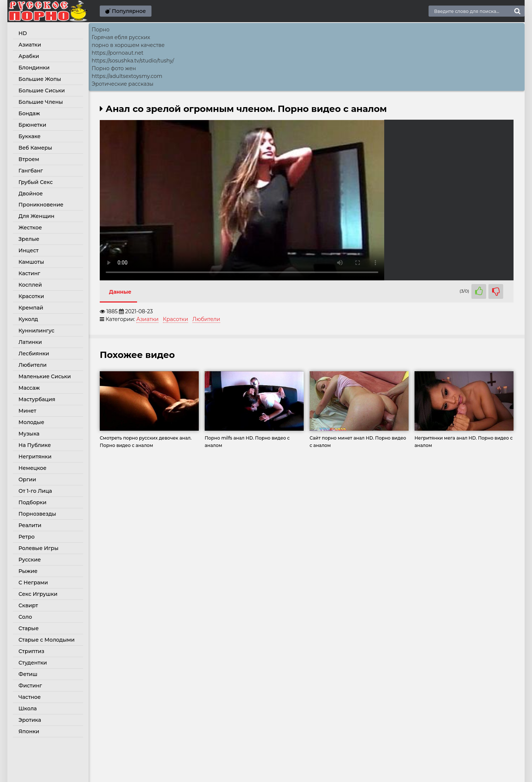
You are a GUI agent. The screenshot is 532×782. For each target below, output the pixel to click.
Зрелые (29, 239)
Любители (33, 365)
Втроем (29, 159)
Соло (25, 617)
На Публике (35, 445)
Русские (30, 560)
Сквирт (28, 605)
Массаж (29, 388)
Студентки (33, 663)
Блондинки (34, 68)
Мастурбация (37, 399)
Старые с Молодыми (47, 640)
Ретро (27, 537)
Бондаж (29, 113)
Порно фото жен (114, 68)
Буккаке (30, 136)
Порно (100, 30)
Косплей (30, 285)
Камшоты (31, 262)
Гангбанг (31, 171)
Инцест (28, 250)
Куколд (28, 319)
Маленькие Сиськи (45, 376)
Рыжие (28, 571)
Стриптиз (31, 651)
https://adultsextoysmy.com (127, 76)
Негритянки (35, 457)
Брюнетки (32, 125)
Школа (28, 708)
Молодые (31, 422)
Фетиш (28, 674)
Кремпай (31, 308)
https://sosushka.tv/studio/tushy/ (133, 61)
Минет (27, 411)
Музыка (29, 434)
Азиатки (30, 45)
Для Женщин (36, 216)
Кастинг (29, 273)
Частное (30, 697)
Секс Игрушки (38, 594)
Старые (29, 628)
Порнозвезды (37, 514)
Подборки (33, 502)
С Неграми (33, 583)
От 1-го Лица (35, 491)
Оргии (27, 479)
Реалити (30, 525)
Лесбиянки (34, 354)
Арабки (29, 56)
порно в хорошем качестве (128, 45)
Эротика (30, 720)
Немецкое (33, 468)
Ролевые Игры (38, 548)
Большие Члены (41, 102)
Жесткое (30, 228)
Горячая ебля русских (121, 37)
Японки (29, 731)
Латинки (30, 342)
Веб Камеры (35, 148)
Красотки (31, 296)
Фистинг (30, 686)
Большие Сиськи (42, 91)
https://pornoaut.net (117, 53)
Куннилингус (36, 331)
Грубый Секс (36, 182)
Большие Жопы (40, 79)
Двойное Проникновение (41, 199)
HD (23, 33)
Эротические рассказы (122, 84)
